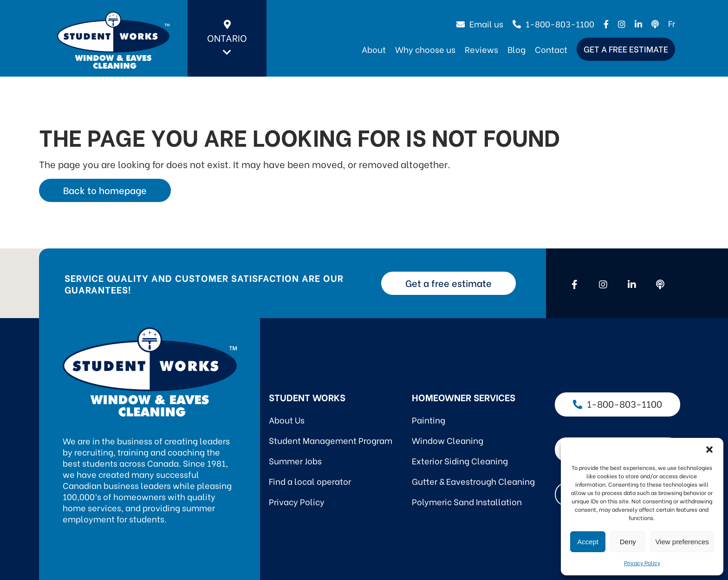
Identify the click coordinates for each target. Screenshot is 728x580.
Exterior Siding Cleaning (460, 460)
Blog (517, 49)
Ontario (227, 39)
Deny (628, 542)
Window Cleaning (448, 440)
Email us (480, 23)
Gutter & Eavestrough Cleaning (473, 481)
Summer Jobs (295, 460)
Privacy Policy (642, 563)
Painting (429, 420)
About (374, 49)
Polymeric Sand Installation (467, 501)
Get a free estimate (626, 49)
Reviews (481, 49)
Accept (588, 542)
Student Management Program (331, 440)
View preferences (682, 542)
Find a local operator (310, 481)
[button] (709, 450)
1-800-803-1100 (553, 23)
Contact (551, 49)
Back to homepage (105, 190)
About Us (287, 420)
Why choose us (425, 49)
